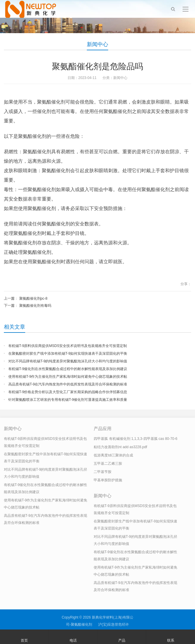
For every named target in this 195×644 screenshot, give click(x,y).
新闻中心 (97, 44)
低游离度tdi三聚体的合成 (113, 455)
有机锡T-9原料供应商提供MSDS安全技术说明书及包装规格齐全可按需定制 (68, 346)
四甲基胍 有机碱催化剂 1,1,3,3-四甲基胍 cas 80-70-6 (135, 439)
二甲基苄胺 (103, 472)
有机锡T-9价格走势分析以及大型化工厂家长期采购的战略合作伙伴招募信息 (68, 392)
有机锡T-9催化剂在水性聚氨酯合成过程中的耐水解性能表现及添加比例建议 (68, 369)
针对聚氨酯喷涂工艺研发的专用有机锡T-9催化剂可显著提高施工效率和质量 (68, 400)
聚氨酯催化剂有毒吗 (35, 306)
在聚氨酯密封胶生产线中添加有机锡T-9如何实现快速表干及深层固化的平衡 (68, 354)
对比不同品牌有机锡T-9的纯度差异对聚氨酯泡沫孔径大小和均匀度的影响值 (68, 361)
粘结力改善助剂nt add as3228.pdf (120, 447)
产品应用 (103, 428)
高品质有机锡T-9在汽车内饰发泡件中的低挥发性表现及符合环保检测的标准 (68, 384)
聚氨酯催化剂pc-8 (33, 298)
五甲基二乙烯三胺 (108, 464)
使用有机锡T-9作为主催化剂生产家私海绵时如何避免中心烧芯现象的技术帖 (68, 377)
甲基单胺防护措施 (108, 480)
